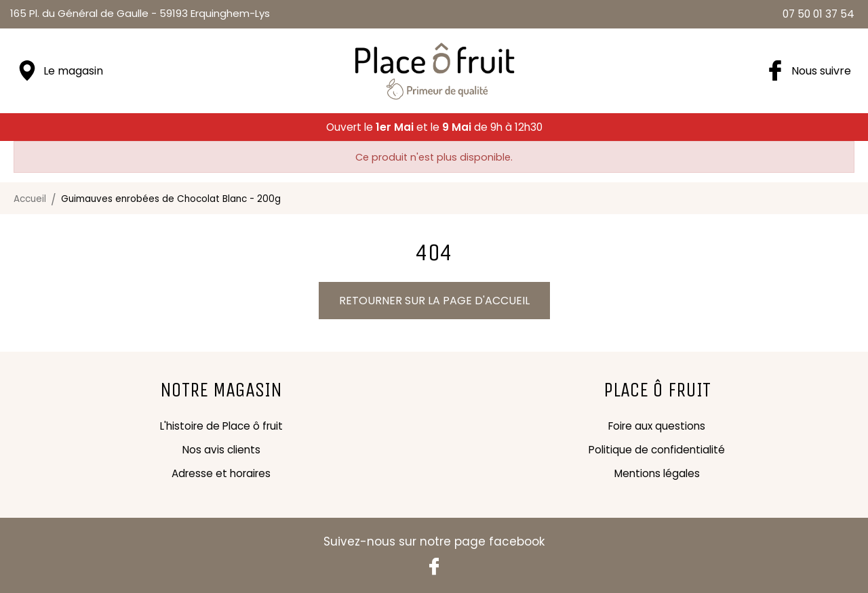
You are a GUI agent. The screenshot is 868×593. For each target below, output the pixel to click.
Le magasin (73, 71)
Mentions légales (657, 473)
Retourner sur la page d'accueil (434, 301)
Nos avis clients (221, 450)
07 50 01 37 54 (818, 14)
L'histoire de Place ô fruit (221, 426)
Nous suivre (821, 71)
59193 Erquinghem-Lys (140, 13)
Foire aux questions (657, 426)
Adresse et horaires (221, 473)
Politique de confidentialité (657, 450)
